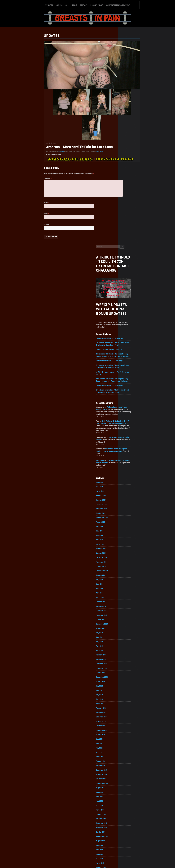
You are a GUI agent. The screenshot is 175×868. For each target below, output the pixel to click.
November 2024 (128, 371)
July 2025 (125, 334)
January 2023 (127, 472)
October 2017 (127, 762)
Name (21, 210)
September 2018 (128, 712)
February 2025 (127, 357)
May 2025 (125, 343)
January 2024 (127, 417)
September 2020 (128, 601)
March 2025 (126, 352)
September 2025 (128, 324)
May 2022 (125, 509)
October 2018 (127, 707)
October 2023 (127, 430)
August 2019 (126, 661)
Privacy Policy (97, 4)
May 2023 (125, 454)
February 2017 (127, 799)
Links (75, 4)
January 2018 (127, 749)
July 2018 (125, 721)
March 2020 (126, 629)
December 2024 (128, 366)
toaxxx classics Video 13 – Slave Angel (136, 160)
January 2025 (127, 361)
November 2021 (127, 537)
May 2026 (125, 288)
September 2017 (128, 767)
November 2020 (128, 592)
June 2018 (125, 726)
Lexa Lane (74, 157)
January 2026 (127, 306)
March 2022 (126, 518)
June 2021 (125, 560)
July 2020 (125, 610)
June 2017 (125, 781)
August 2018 (126, 716)
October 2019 (127, 652)
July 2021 (125, 555)
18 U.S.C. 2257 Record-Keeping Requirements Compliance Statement (97, 864)
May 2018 (125, 730)
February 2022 (127, 523)
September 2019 (128, 656)
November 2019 (127, 647)
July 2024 (125, 389)
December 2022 (128, 477)
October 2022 (127, 486)
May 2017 (125, 785)
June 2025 (125, 338)
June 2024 (126, 394)
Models (59, 4)
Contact (84, 4)
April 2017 (125, 790)
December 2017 (127, 753)
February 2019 (127, 689)
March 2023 (126, 463)
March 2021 (126, 573)
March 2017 (126, 795)
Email (21, 221)
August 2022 (126, 495)
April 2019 (125, 679)
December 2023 (128, 421)
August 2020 (126, 606)
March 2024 (126, 407)
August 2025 (126, 329)
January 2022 (127, 527)
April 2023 (125, 458)
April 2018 (125, 735)
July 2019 (125, 666)
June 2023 (125, 449)
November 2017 (127, 758)
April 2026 (125, 292)
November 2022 (128, 481)
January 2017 (127, 804)
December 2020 (128, 587)
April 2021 (125, 569)
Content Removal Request (118, 4)
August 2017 (126, 772)
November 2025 (128, 315)
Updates (49, 4)
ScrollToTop (88, 852)
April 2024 (125, 403)
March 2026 (126, 297)
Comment (22, 185)
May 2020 (125, 619)
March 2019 (126, 684)
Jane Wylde (126, 265)
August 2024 (126, 384)
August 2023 (126, 440)
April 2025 (125, 348)
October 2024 (127, 375)
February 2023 (127, 467)
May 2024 (125, 398)
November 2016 (127, 813)
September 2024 (128, 380)
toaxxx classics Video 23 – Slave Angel (136, 134)
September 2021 (128, 546)
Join (67, 4)
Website (21, 233)
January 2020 (127, 638)
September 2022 (128, 490)
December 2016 (127, 808)
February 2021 (127, 578)
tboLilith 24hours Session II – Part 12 (136, 146)
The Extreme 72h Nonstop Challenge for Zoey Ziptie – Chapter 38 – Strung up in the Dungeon (139, 153)
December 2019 (127, 643)
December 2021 (127, 532)
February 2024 (127, 412)
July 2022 (125, 500)
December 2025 (128, 311)
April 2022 (125, 513)
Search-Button (136, 4)
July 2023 (125, 444)
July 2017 (125, 776)
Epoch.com (145, 840)
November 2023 (128, 426)
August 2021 (126, 550)
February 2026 (127, 301)
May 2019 (125, 675)
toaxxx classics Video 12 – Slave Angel (136, 186)
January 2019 (127, 693)
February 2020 (127, 633)
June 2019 (125, 670)
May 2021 (125, 564)
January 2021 (127, 583)
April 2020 (125, 624)
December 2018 (127, 698)
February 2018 (127, 744)
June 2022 (125, 504)
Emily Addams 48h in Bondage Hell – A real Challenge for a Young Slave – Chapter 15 (139, 226)
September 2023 (128, 435)
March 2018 (126, 739)
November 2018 (127, 702)
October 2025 (127, 320)
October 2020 (127, 596)
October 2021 (127, 541)
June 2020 (125, 615)
